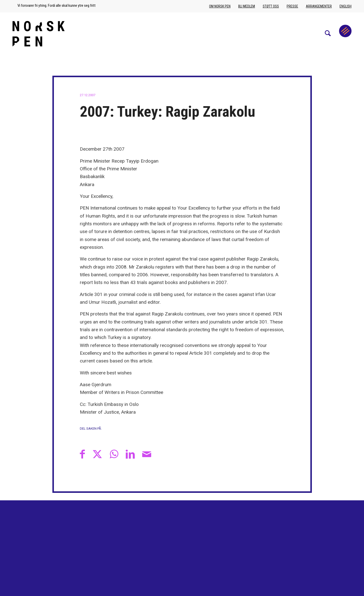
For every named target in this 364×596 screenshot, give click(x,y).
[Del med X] (97, 454)
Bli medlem (247, 6)
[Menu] (345, 31)
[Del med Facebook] (82, 454)
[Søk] (330, 33)
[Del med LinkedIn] (130, 454)
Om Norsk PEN (220, 6)
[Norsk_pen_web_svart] (39, 33)
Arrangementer (319, 6)
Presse (292, 6)
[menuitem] (330, 33)
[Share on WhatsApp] (114, 454)
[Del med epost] (147, 454)
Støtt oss (271, 6)
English (346, 6)
